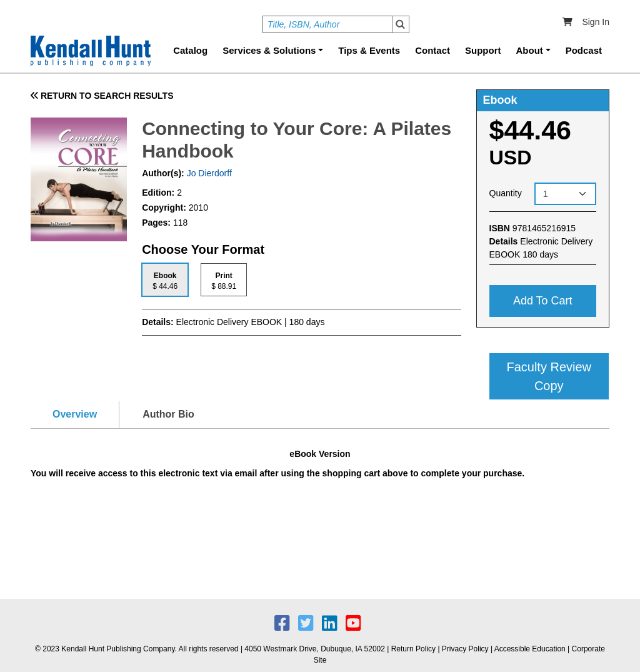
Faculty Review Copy (549, 376)
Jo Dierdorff (208, 173)
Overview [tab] (75, 414)
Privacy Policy (465, 649)
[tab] (165, 280)
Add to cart (543, 301)
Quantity (506, 193)
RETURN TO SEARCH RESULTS (102, 96)
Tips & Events (369, 50)
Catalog (190, 50)
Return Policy (413, 649)
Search (401, 24)
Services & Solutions (269, 50)
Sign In (596, 22)
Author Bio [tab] (168, 414)
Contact (432, 50)
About (530, 50)
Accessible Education (530, 649)
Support (483, 50)
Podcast (584, 50)
